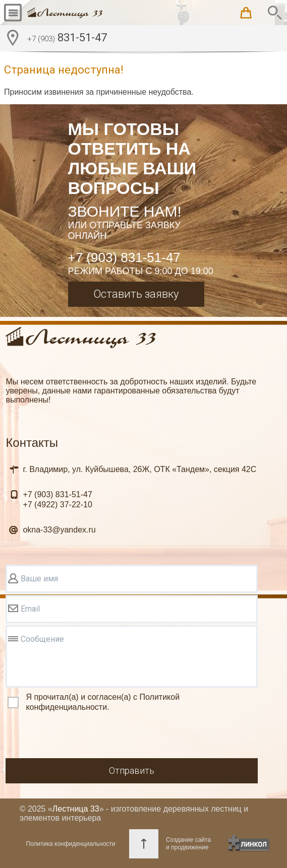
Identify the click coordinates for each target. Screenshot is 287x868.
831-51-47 (67, 39)
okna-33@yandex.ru (59, 530)
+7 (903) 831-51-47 (124, 257)
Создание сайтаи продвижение (188, 844)
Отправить (132, 771)
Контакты (32, 443)
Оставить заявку (136, 294)
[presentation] (82, 737)
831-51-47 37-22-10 (57, 499)
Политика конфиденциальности (71, 844)
